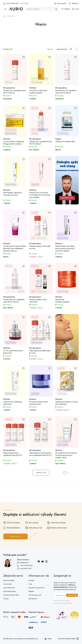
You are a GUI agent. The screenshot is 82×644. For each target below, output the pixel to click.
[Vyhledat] (56, 9)
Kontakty (31, 580)
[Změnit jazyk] (48, 639)
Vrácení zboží (8, 584)
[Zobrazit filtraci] (77, 49)
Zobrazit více (41, 473)
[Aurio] (16, 9)
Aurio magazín (60, 3)
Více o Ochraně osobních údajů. (63, 603)
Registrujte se (16, 536)
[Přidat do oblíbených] (23, 57)
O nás (30, 584)
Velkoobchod (33, 599)
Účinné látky (11, 16)
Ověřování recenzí (9, 588)
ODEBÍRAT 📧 (72, 595)
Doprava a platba (9, 580)
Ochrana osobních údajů (11, 595)
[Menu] (5, 9)
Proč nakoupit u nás (35, 595)
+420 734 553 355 (11, 3)
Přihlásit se (74, 3)
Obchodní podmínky (10, 591)
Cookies (6, 599)
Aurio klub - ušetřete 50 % (36, 588)
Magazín (31, 591)
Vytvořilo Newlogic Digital (68, 639)
